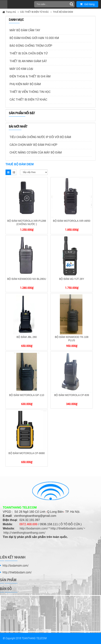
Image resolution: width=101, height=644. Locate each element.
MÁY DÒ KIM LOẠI (21, 69)
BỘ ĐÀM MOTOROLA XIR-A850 (72, 221)
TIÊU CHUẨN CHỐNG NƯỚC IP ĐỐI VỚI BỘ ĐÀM (40, 137)
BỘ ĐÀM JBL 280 (27, 337)
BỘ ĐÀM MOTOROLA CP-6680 (27, 453)
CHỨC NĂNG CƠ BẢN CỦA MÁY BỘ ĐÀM (36, 152)
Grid (8, 172)
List (14, 172)
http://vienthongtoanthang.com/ (25, 533)
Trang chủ (11, 12)
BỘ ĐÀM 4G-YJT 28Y (72, 279)
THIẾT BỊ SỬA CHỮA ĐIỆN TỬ (29, 53)
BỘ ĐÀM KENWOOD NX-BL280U (27, 279)
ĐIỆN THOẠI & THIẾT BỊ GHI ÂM (30, 76)
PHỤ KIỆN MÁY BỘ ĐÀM (25, 84)
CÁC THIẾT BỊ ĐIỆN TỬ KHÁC (34, 12)
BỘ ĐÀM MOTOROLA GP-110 (27, 395)
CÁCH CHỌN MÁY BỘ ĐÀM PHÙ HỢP (33, 145)
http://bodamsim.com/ (34, 528)
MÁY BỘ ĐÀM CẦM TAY (25, 30)
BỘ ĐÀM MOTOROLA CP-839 (72, 395)
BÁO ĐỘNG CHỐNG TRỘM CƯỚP (31, 46)
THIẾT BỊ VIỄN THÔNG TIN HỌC (30, 92)
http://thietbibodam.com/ (67, 528)
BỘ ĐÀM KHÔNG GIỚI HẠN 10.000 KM (34, 38)
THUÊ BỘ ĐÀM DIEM (63, 12)
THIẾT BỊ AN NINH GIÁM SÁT (28, 61)
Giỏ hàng (87, 4)
